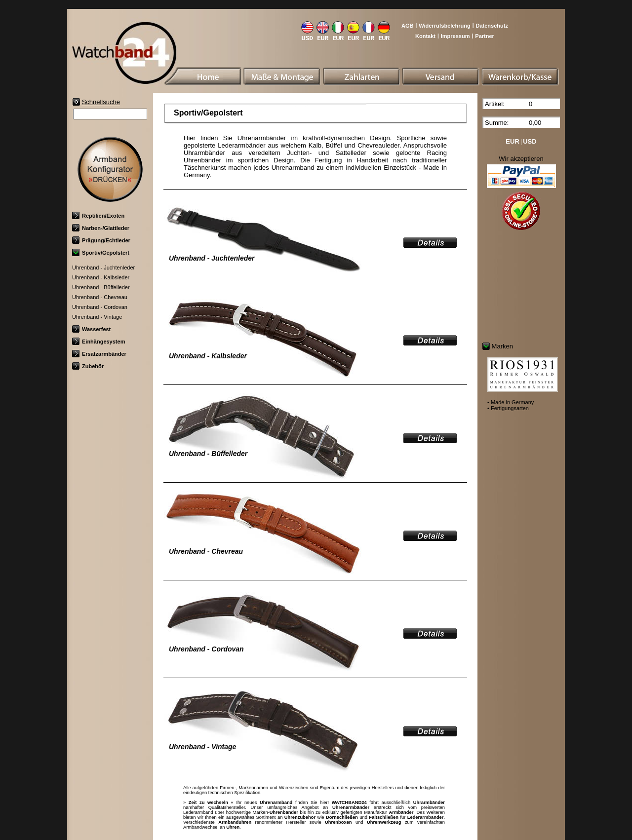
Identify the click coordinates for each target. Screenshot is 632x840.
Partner (485, 36)
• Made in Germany (511, 402)
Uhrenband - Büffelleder (101, 287)
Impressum (455, 36)
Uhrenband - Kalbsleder (101, 277)
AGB (407, 26)
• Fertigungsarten (508, 408)
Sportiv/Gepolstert (101, 253)
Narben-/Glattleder (101, 228)
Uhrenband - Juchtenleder (103, 267)
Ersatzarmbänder (99, 354)
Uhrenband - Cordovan (100, 307)
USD (530, 141)
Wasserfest (91, 329)
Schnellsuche (101, 102)
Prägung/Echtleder (101, 240)
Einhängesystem (99, 342)
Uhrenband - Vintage (97, 317)
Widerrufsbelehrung (444, 26)
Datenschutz (492, 26)
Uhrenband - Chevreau (100, 297)
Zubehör (88, 366)
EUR (512, 141)
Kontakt (425, 36)
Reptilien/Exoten (98, 216)
